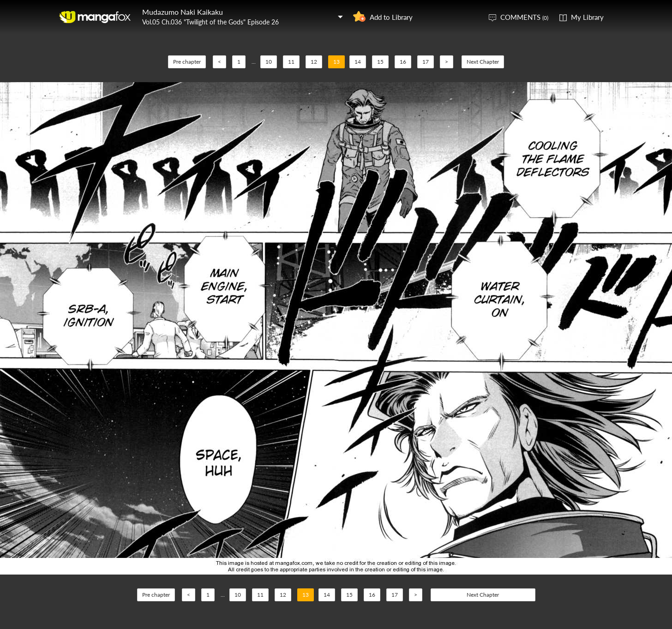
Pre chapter (187, 62)
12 (314, 62)
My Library (587, 17)
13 (336, 62)
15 (380, 62)
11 (291, 62)
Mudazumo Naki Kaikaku (183, 12)
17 (426, 62)
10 (269, 62)
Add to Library (391, 17)
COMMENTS (524, 17)
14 (358, 62)
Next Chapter (483, 62)
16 (403, 62)
